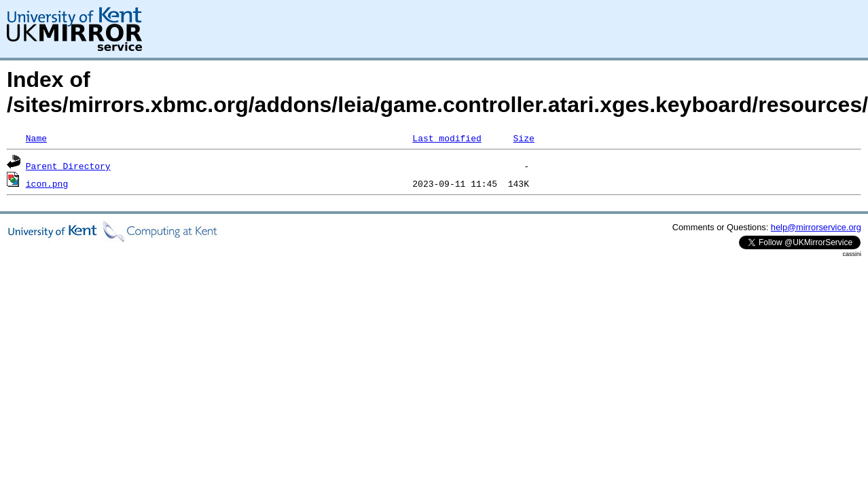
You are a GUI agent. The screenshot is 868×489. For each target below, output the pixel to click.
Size (523, 138)
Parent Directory (68, 166)
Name (36, 138)
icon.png (47, 183)
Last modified (447, 138)
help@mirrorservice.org (816, 227)
